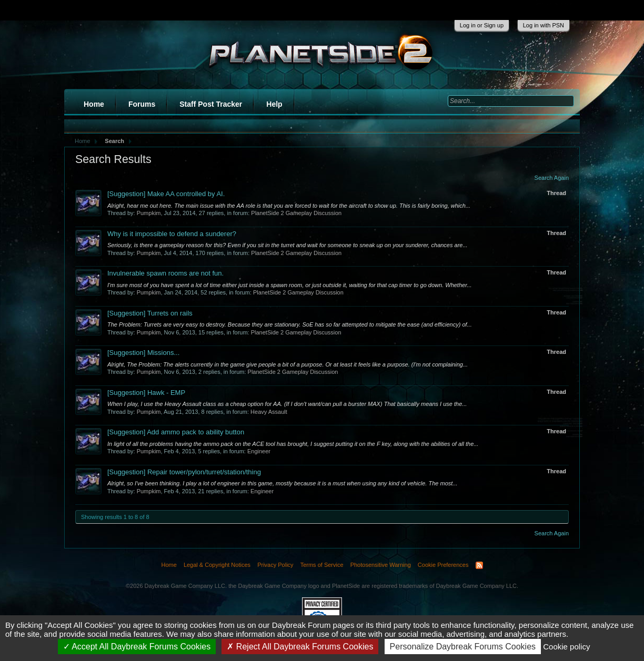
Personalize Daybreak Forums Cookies (463, 647)
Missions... (143, 353)
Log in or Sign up (482, 25)
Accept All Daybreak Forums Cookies (137, 647)
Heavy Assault (269, 412)
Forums (142, 104)
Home (94, 104)
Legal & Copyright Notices (217, 565)
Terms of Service (322, 565)
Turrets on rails (150, 313)
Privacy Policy (275, 565)
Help (274, 104)
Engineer (259, 451)
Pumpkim (149, 213)
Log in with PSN (544, 25)
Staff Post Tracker (211, 104)
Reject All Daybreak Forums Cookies (300, 647)
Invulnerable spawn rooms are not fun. (165, 273)
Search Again (552, 178)
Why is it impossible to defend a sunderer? (172, 234)
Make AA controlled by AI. (166, 194)
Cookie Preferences (443, 565)
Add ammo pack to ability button (176, 432)
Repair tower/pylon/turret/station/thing (184, 472)
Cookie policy (566, 647)
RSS (479, 565)
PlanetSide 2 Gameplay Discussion (296, 213)
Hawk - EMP (146, 393)
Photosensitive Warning (381, 565)
